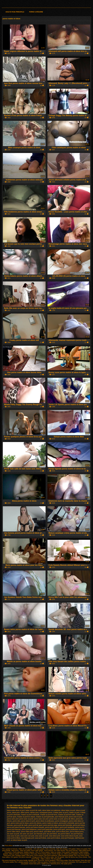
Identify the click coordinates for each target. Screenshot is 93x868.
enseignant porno (46, 812)
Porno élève (9, 846)
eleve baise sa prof (68, 810)
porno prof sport (59, 829)
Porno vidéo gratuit (37, 851)
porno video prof (27, 832)
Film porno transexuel (9, 860)
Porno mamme (39, 856)
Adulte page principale (15, 12)
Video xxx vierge (56, 852)
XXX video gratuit (39, 849)
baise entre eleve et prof (16, 810)
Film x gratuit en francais (10, 849)
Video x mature (45, 859)
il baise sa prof (74, 812)
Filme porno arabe (62, 860)
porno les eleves (36, 823)
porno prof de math (21, 825)
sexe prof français (67, 838)
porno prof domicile (65, 825)
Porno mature (45, 852)
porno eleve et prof (28, 821)
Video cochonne (50, 849)
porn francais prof (61, 817)
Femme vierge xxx (57, 854)
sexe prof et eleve (54, 838)
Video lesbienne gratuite (66, 856)
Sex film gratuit (59, 857)
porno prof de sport (35, 825)
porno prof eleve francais (16, 827)
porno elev (16, 821)
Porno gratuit (66, 852)
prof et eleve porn (63, 832)
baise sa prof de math (33, 810)
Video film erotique (62, 849)
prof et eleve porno (77, 832)
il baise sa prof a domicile (30, 815)
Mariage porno (33, 860)
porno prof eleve (79, 825)
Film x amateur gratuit (19, 856)
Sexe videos (6, 857)
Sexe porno (30, 856)
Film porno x (8, 852)
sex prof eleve (52, 834)
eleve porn (16, 812)
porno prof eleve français (35, 827)
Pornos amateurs (84, 854)
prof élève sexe (50, 832)
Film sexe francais (74, 860)
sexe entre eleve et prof (70, 836)
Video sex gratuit (25, 851)
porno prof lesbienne (29, 829)
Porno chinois (85, 856)
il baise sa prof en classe (26, 817)
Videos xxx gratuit (82, 849)
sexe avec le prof (13, 836)
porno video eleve (13, 832)
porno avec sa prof (26, 819)
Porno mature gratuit (44, 854)
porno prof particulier (45, 829)
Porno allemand (18, 852)
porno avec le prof (75, 817)
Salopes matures (29, 852)
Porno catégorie (36, 12)
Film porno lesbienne (51, 856)
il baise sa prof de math (67, 815)
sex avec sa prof (13, 834)
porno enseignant (62, 821)
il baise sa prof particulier (45, 817)
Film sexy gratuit (56, 859)
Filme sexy (34, 854)
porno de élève (69, 819)
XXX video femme (59, 851)
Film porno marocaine (68, 862)
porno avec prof (13, 819)
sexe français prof (28, 838)
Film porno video (49, 857)
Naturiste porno (55, 864)
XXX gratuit (72, 849)
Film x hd (77, 856)
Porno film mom (86, 860)
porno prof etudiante (67, 827)
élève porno (25, 812)
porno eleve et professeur (45, 821)
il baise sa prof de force (49, 815)
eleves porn (34, 812)
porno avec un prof (56, 819)
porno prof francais (14, 829)
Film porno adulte (8, 862)
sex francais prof (40, 834)
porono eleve (38, 832)
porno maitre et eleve (50, 823)
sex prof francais (77, 834)
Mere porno (15, 851)
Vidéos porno (75, 852)
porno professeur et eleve (75, 829)
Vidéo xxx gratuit (14, 854)
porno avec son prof (41, 819)
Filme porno (7, 856)
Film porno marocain (25, 857)
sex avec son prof (26, 834)
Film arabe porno (66, 864)
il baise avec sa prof (60, 812)
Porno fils (41, 860)
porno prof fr (80, 827)
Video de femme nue (71, 857)
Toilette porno (46, 864)
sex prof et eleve (64, 834)
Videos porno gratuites (71, 854)
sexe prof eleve (41, 838)
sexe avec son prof (27, 836)
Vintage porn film (37, 857)
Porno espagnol (25, 854)
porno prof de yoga (50, 825)
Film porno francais (72, 851)
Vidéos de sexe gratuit (25, 849)
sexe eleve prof (55, 836)
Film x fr (38, 852)
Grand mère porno (35, 864)
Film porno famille (22, 860)
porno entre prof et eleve (20, 823)
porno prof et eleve (52, 827)
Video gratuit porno (84, 851)
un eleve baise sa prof (19, 840)
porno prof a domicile (67, 823)
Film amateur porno (54, 862)
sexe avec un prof (42, 836)
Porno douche (49, 851)
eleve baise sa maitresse (51, 810)
